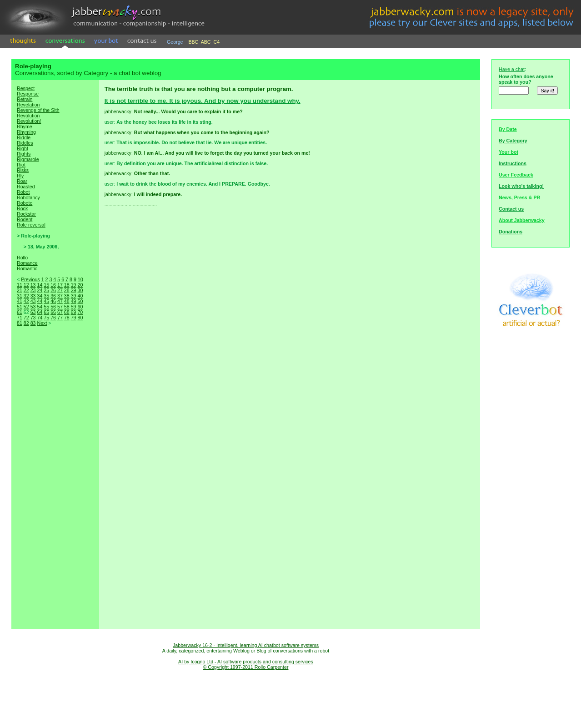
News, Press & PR (519, 197)
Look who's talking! (521, 186)
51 (20, 307)
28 (67, 290)
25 (46, 290)
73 (33, 318)
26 (53, 290)
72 (26, 318)
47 (60, 301)
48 (67, 301)
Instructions (513, 163)
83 (33, 323)
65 (46, 312)
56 (53, 307)
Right (23, 148)
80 (80, 318)
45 (46, 301)
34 (40, 296)
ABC (206, 42)
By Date (508, 129)
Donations (511, 232)
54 (40, 307)
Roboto (25, 203)
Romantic (27, 268)
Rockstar (26, 214)
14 (40, 285)
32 (26, 296)
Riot (21, 165)
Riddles (25, 143)
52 (26, 307)
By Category (513, 141)
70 (80, 312)
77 (60, 318)
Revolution (28, 116)
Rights (24, 154)
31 (20, 296)
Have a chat (512, 69)
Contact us (511, 209)
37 (60, 296)
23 (33, 290)
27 (60, 290)
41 (20, 301)
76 (53, 318)
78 (67, 318)
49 (74, 301)
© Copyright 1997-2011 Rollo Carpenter (246, 667)
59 (74, 307)
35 (46, 296)
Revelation (28, 105)
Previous (30, 279)
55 (46, 307)
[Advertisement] (55, 487)
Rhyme (25, 126)
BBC (193, 42)
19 (74, 285)
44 (40, 301)
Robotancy (28, 197)
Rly (20, 176)
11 (20, 285)
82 (26, 323)
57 (60, 307)
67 (60, 312)
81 (20, 323)
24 (40, 290)
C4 (217, 42)
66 (53, 312)
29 (74, 290)
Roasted (26, 187)
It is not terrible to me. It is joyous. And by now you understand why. (203, 101)
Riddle (24, 137)
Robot (23, 192)
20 (80, 285)
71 (20, 318)
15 (46, 285)
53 (33, 307)
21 (20, 290)
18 (67, 285)
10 (80, 279)
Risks (23, 170)
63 (33, 312)
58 (67, 307)
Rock (22, 208)
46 (53, 301)
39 (74, 296)
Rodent (25, 219)
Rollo (22, 258)
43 (33, 301)
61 (20, 312)
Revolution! (29, 121)
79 (74, 318)
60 (80, 307)
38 (67, 296)
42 (26, 301)
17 (60, 285)
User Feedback (516, 175)
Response (28, 94)
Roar (22, 181)
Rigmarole (28, 159)
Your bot (508, 152)
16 (53, 285)
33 (33, 296)
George (175, 42)
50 (80, 301)
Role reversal (31, 225)
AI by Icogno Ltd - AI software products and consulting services (246, 662)
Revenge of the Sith (38, 110)
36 (53, 296)
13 (33, 285)
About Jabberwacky (522, 220)
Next (42, 323)
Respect (26, 88)
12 (26, 285)
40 (80, 296)
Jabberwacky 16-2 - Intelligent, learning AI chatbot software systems (246, 645)
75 (46, 318)
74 (40, 318)
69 (74, 312)
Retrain (25, 99)
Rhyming (26, 132)
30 (80, 290)
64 (40, 312)
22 (26, 290)
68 (67, 312)
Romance (27, 263)
